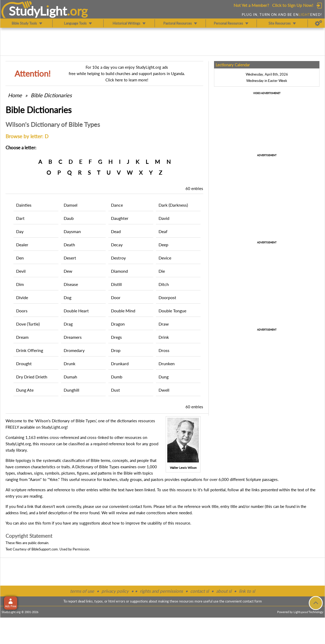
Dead (116, 231)
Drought (24, 363)
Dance (117, 205)
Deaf (163, 231)
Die (162, 271)
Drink (164, 337)
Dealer (22, 245)
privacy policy (115, 591)
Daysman (72, 231)
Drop (116, 350)
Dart (20, 218)
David (164, 218)
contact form (140, 506)
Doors (22, 311)
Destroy (118, 258)
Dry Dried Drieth (32, 377)
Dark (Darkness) (173, 205)
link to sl (247, 591)
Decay (117, 245)
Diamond (119, 271)
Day (20, 231)
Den (20, 258)
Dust (115, 390)
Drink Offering (30, 350)
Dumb (117, 377)
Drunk (69, 363)
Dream (22, 337)
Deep (163, 245)
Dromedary (74, 350)
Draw (164, 324)
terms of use (82, 591)
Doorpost (167, 297)
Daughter (120, 218)
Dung (164, 377)
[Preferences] (319, 23)
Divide (22, 297)
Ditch (164, 284)
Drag (68, 324)
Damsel (71, 205)
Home (15, 95)
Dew (68, 271)
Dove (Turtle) (28, 324)
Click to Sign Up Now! (293, 5)
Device (165, 258)
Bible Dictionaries (51, 95)
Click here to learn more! (127, 80)
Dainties (24, 205)
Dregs (116, 337)
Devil (21, 271)
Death (69, 245)
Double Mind (123, 311)
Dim (20, 284)
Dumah (70, 377)
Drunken (167, 363)
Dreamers (73, 337)
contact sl (199, 591)
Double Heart (76, 311)
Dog (68, 297)
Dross (164, 350)
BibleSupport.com (45, 549)
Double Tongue (172, 311)
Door (116, 297)
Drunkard (120, 363)
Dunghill (71, 390)
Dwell (164, 390)
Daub (69, 218)
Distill (116, 284)
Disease (71, 284)
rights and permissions (161, 591)
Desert (70, 258)
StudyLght (38, 11)
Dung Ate (25, 390)
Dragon (118, 324)
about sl (224, 591)
